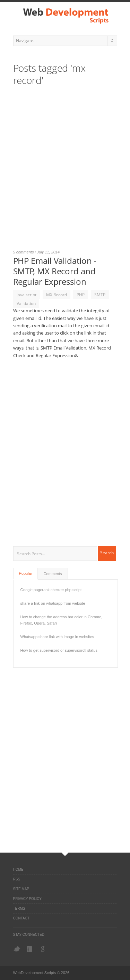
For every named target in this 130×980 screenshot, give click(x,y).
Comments (53, 574)
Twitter (17, 949)
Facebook (30, 949)
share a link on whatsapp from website (53, 603)
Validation (26, 303)
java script (27, 295)
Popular (26, 573)
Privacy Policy (27, 899)
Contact (21, 918)
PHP (81, 295)
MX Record (57, 295)
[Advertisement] (65, 171)
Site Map (21, 889)
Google (43, 949)
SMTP (100, 295)
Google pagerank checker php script (51, 590)
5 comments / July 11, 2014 (37, 252)
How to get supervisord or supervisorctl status (59, 650)
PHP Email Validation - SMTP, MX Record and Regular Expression (55, 271)
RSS (17, 879)
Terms (19, 908)
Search (107, 553)
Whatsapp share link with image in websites (57, 637)
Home (18, 869)
